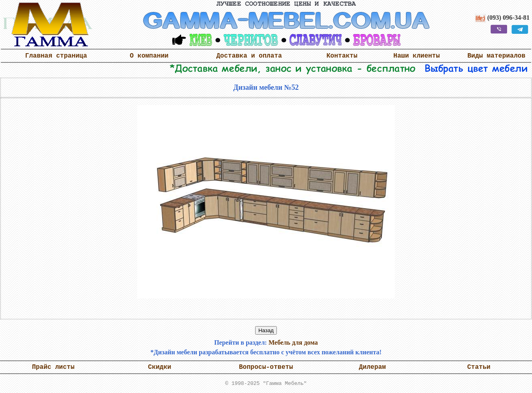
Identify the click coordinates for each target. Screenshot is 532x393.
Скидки (160, 367)
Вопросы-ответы (266, 367)
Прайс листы (53, 367)
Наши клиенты (417, 56)
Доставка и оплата (249, 56)
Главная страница (56, 56)
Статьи (479, 367)
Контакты (342, 56)
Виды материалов (496, 56)
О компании (149, 56)
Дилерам (372, 367)
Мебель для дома (293, 342)
